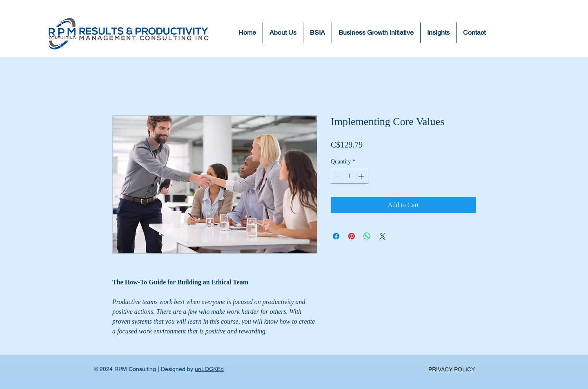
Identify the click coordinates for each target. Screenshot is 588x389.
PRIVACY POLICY (452, 369)
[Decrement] (337, 176)
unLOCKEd (209, 369)
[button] (438, 33)
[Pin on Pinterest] (352, 236)
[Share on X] (383, 236)
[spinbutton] (350, 176)
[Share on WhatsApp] (367, 236)
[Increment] (362, 176)
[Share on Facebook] (336, 236)
